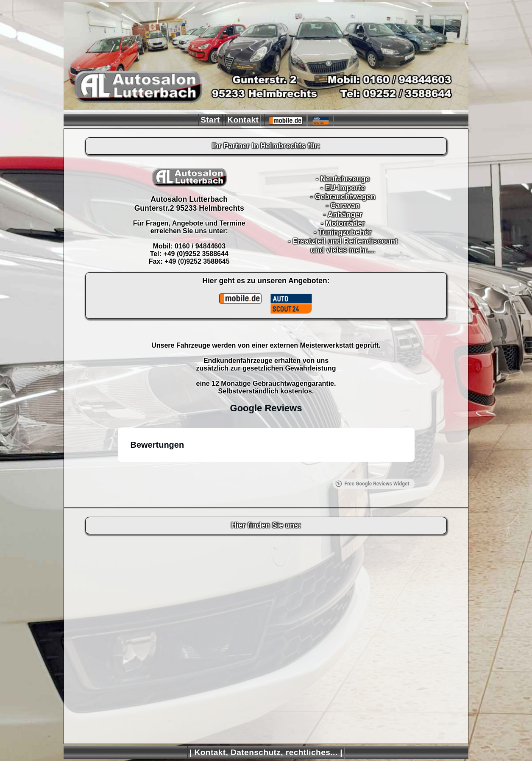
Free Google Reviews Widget (372, 484)
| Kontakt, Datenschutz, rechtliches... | (266, 752)
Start (210, 120)
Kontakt (243, 120)
